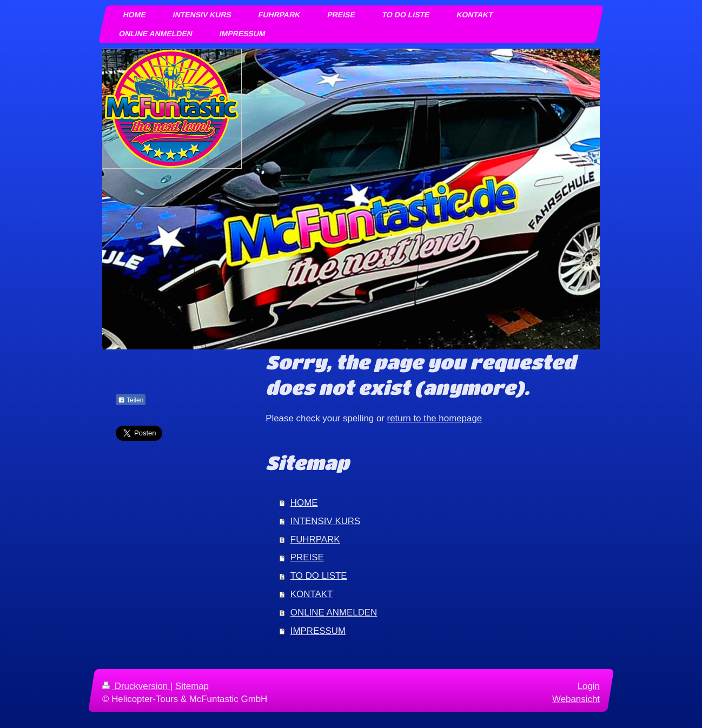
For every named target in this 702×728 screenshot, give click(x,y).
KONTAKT (312, 594)
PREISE (307, 557)
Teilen (131, 400)
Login (589, 686)
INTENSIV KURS (326, 521)
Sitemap (192, 686)
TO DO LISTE (319, 576)
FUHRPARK (315, 540)
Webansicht (576, 699)
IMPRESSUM (318, 631)
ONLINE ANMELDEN (334, 613)
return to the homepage (435, 418)
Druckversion (136, 686)
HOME (304, 503)
